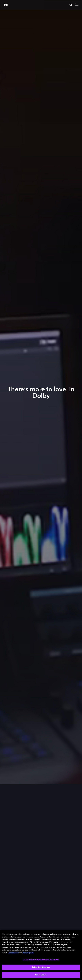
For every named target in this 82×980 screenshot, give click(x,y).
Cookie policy (13, 953)
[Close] (78, 935)
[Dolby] (6, 5)
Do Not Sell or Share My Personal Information (41, 960)
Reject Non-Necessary (41, 967)
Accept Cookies (41, 975)
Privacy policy (29, 953)
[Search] (71, 5)
